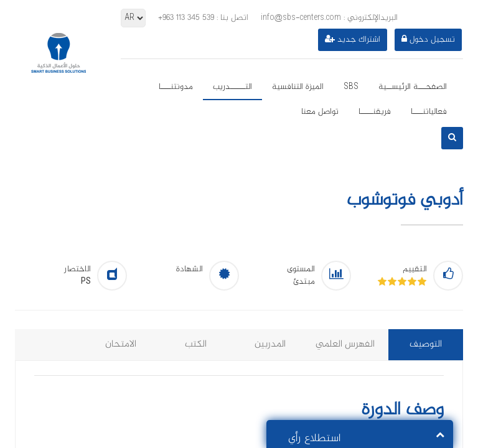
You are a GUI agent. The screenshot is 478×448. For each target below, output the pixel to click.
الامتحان (121, 344)
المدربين (270, 344)
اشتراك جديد (353, 40)
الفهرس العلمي (345, 344)
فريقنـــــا (375, 112)
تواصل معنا (320, 112)
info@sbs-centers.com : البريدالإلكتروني (329, 18)
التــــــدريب (232, 87)
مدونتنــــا (176, 87)
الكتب (196, 344)
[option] (239, 242)
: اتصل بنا (203, 18)
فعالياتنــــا (429, 112)
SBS (351, 87)
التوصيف (426, 344)
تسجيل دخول (428, 40)
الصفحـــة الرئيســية (413, 87)
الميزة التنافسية (298, 87)
